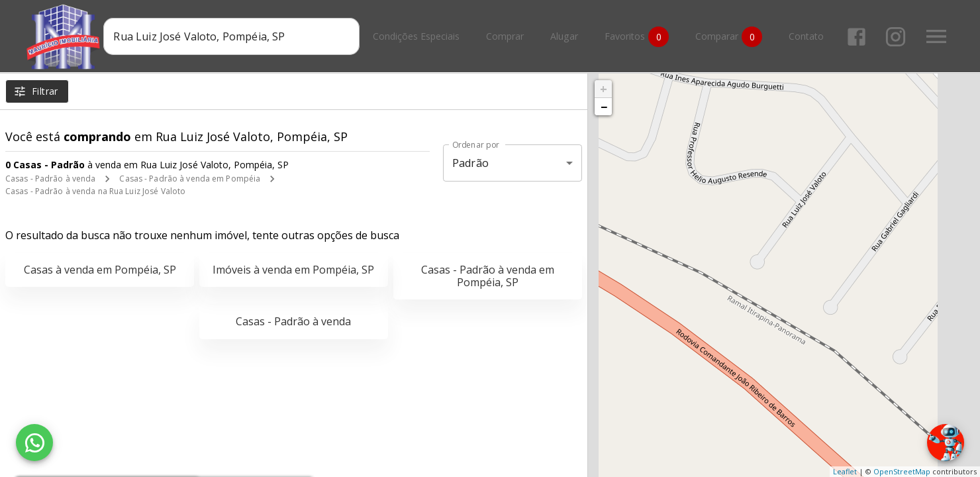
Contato (806, 37)
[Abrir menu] (936, 36)
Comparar (729, 37)
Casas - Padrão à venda (50, 179)
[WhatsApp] (34, 443)
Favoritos (637, 37)
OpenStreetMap (902, 471)
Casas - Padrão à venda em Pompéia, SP (488, 276)
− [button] (604, 107)
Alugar (564, 37)
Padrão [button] (470, 163)
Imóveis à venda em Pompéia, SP (293, 270)
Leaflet (845, 471)
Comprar (505, 37)
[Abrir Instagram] (896, 37)
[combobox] (231, 36)
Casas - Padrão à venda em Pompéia (190, 179)
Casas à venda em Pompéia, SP (100, 270)
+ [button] (604, 89)
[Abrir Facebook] (857, 37)
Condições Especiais (416, 37)
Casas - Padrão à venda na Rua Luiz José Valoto (95, 191)
